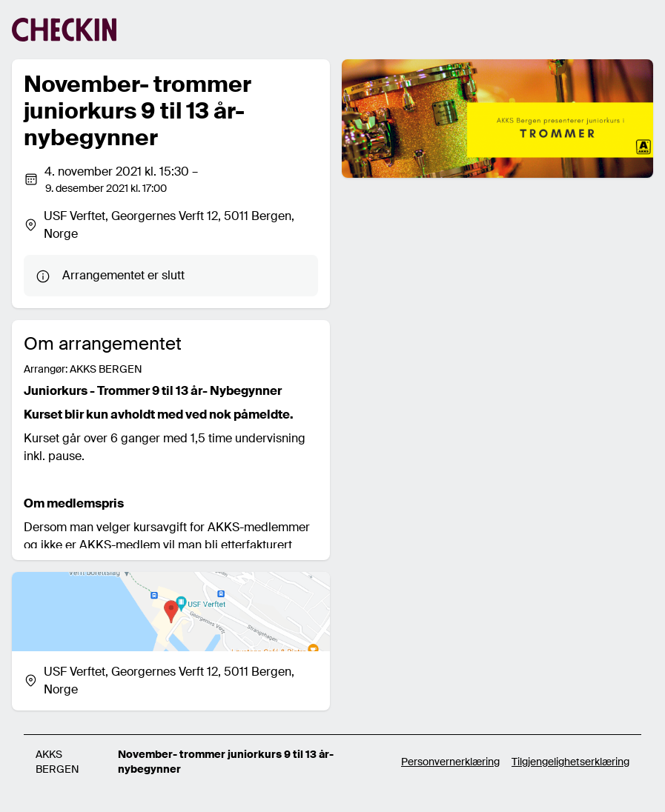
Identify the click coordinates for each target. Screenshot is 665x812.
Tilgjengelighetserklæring (570, 762)
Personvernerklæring (450, 762)
